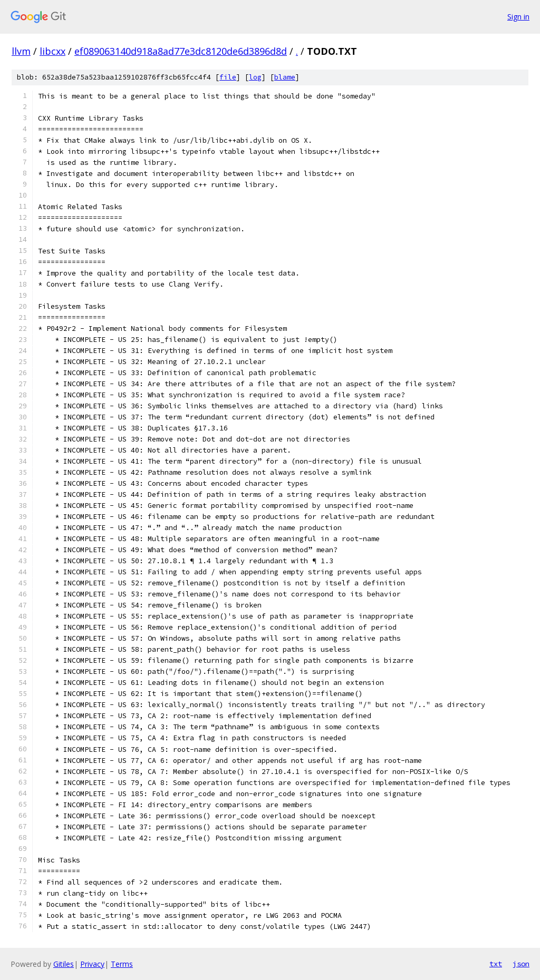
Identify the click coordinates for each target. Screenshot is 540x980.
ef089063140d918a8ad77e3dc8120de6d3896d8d (181, 51)
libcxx (52, 51)
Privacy (92, 964)
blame (285, 77)
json (521, 964)
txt (496, 964)
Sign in (518, 17)
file (228, 77)
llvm (21, 51)
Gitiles (64, 964)
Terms (122, 964)
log (255, 77)
